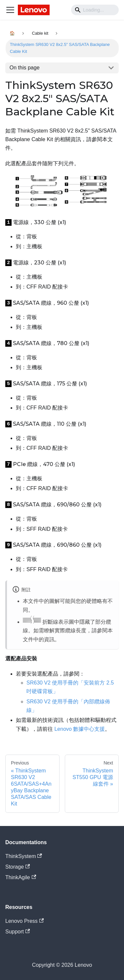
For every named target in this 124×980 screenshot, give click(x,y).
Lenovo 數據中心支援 (80, 729)
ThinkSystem (24, 856)
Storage (18, 867)
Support (18, 932)
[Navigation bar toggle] (10, 10)
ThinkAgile (21, 877)
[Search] (95, 10)
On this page (25, 68)
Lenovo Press (24, 921)
